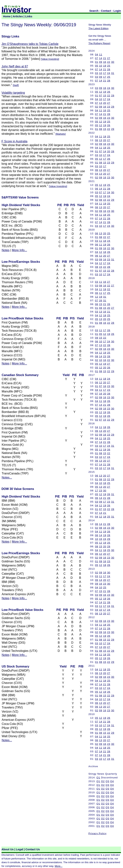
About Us (8, 849)
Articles (18, 16)
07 (97, 58)
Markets (61, 134)
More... (59, 866)
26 (109, 92)
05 (97, 66)
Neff (16, 85)
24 (109, 73)
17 (105, 73)
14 (101, 58)
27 (109, 58)
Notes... (7, 478)
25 (109, 66)
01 (97, 62)
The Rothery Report (99, 43)
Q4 (112, 781)
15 (105, 96)
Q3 (108, 781)
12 (101, 92)
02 (97, 107)
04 (97, 55)
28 (109, 69)
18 (105, 136)
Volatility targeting (13, 93)
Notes (6, 250)
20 (105, 103)
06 (97, 140)
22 (109, 62)
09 (101, 62)
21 (105, 58)
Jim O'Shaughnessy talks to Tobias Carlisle (30, 44)
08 (101, 129)
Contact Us (33, 849)
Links (29, 16)
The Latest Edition (98, 28)
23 (109, 107)
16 (105, 62)
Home (7, 16)
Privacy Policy (98, 833)
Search (94, 11)
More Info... (20, 250)
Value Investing (50, 59)
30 (113, 62)
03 (97, 73)
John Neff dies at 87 (15, 66)
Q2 (103, 781)
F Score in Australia (14, 141)
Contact (106, 11)
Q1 (98, 778)
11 (101, 55)
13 (101, 103)
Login (117, 11)
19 (105, 66)
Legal (19, 849)
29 (113, 96)
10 (101, 66)
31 (113, 73)
